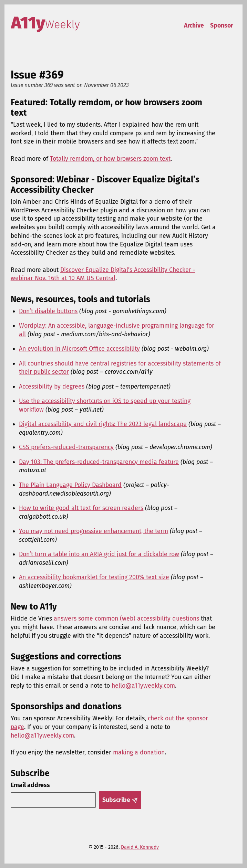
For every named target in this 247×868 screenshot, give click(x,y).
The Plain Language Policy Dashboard (70, 485)
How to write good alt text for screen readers (81, 508)
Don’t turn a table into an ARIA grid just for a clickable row (99, 554)
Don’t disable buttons (48, 311)
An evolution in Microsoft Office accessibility (79, 349)
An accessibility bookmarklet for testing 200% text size (94, 577)
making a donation (139, 752)
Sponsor (222, 25)
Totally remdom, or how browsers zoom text (110, 159)
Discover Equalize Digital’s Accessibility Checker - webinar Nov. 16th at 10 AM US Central (103, 274)
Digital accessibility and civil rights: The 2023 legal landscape (103, 424)
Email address (30, 785)
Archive (194, 25)
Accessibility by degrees (52, 387)
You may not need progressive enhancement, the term (94, 531)
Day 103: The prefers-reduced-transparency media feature (99, 462)
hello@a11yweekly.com (143, 686)
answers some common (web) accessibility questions (126, 618)
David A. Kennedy (140, 847)
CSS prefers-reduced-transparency (66, 447)
